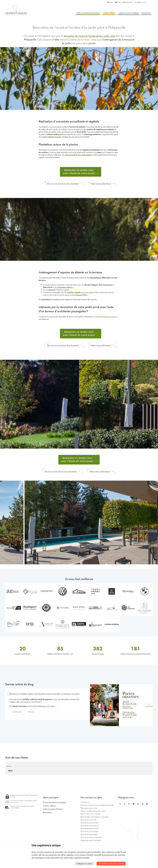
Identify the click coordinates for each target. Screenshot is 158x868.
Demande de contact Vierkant (90, 829)
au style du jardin (80, 292)
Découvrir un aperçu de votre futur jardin (93, 811)
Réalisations (146, 13)
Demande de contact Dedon (89, 834)
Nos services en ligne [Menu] (91, 797)
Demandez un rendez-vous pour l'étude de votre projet (97, 805)
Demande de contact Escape (89, 831)
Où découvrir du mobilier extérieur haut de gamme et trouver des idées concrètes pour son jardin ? (45, 694)
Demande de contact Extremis (90, 823)
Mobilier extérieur (109, 13)
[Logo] (16, 10)
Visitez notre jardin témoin (102, 184)
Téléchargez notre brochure (89, 808)
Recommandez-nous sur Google (90, 814)
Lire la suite (31, 712)
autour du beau (76, 295)
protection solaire (65, 287)
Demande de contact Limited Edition (91, 837)
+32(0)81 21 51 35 (140, 2)
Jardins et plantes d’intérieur (128, 13)
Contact (118, 2)
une (56, 287)
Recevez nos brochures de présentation (65, 184)
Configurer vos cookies (84, 864)
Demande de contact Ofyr (88, 820)
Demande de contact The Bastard (91, 840)
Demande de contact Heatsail (90, 826)
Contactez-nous (85, 802)
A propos (110, 2)
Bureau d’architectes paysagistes (88, 13)
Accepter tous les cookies (111, 864)
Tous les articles (17, 712)
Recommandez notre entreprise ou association (94, 817)
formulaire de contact (108, 317)
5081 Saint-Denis (128, 2)
